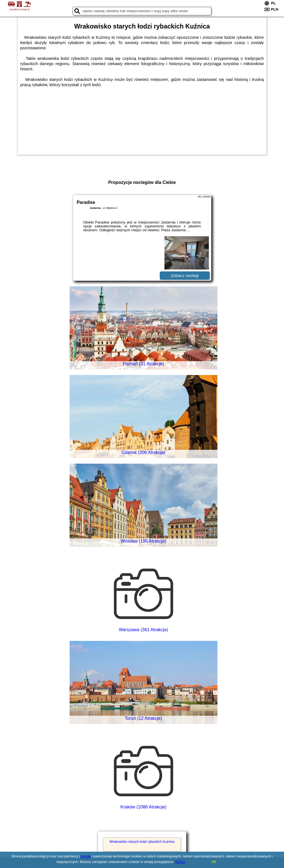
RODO (180, 862)
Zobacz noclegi (185, 275)
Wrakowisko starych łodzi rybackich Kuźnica (142, 842)
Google (86, 856)
